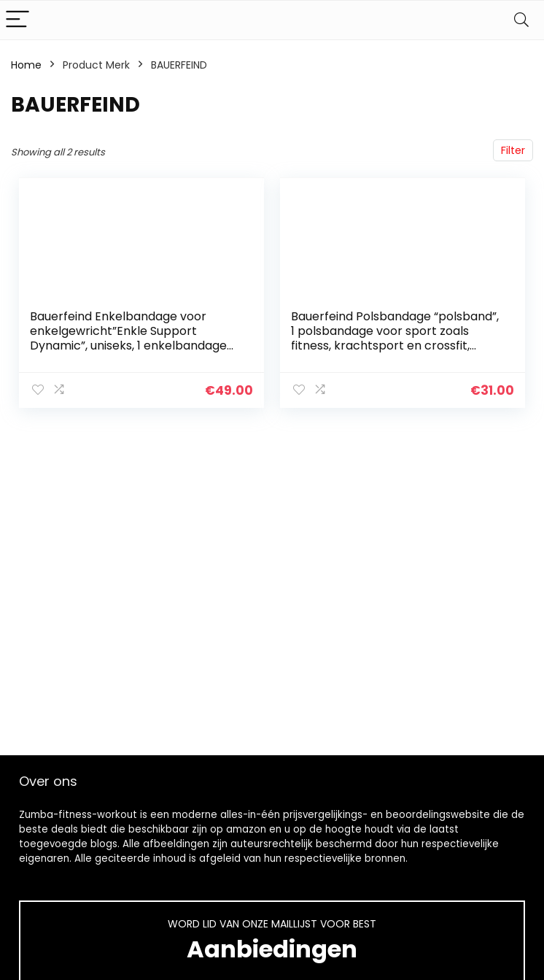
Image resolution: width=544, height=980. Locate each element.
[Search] (521, 20)
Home (26, 65)
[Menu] (18, 20)
